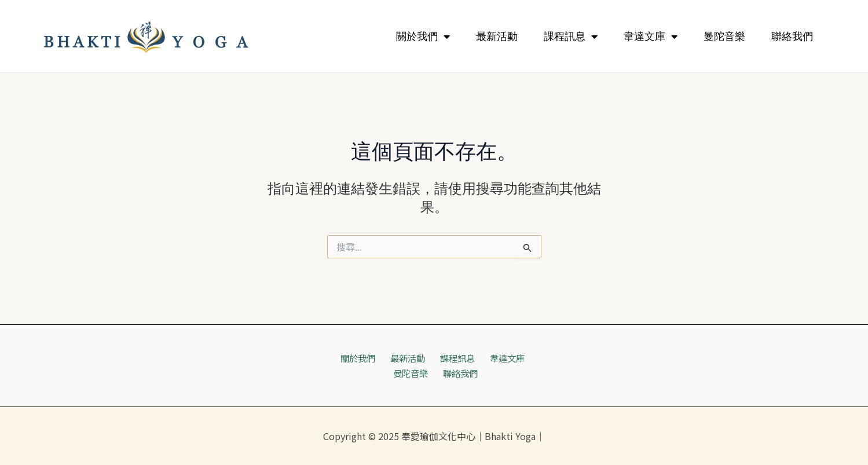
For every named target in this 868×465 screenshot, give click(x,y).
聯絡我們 (792, 36)
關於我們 (423, 36)
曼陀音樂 (724, 36)
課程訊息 (571, 36)
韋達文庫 (651, 36)
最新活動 (497, 36)
